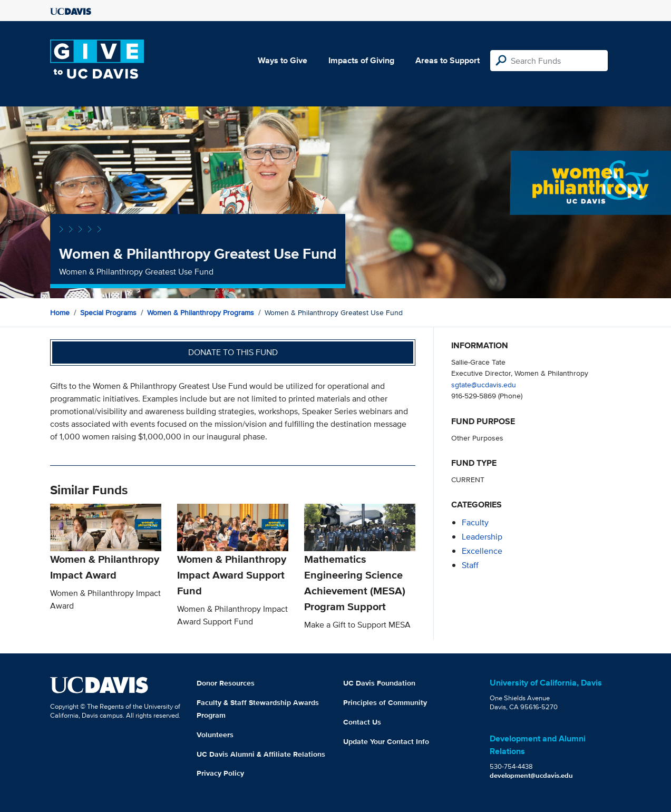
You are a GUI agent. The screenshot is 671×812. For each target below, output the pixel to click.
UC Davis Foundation (379, 683)
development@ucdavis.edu (531, 775)
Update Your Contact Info (386, 741)
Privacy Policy (220, 773)
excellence (482, 551)
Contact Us (362, 722)
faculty (475, 522)
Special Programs (108, 312)
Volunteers (215, 735)
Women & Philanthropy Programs (201, 312)
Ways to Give (283, 60)
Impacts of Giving (361, 60)
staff (470, 565)
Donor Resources (226, 683)
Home (60, 312)
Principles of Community (385, 702)
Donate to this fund (233, 352)
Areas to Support (448, 60)
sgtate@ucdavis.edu (484, 384)
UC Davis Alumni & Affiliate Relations (261, 754)
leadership (482, 537)
